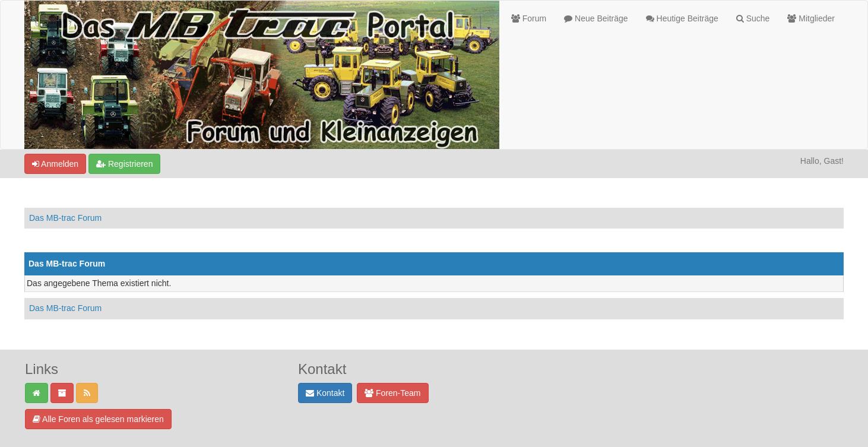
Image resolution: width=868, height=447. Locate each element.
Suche (753, 18)
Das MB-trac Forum (65, 218)
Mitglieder (811, 18)
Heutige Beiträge (682, 18)
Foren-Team (392, 393)
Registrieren (124, 164)
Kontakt (325, 393)
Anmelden (55, 164)
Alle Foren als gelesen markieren (98, 419)
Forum (529, 18)
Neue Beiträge (596, 18)
